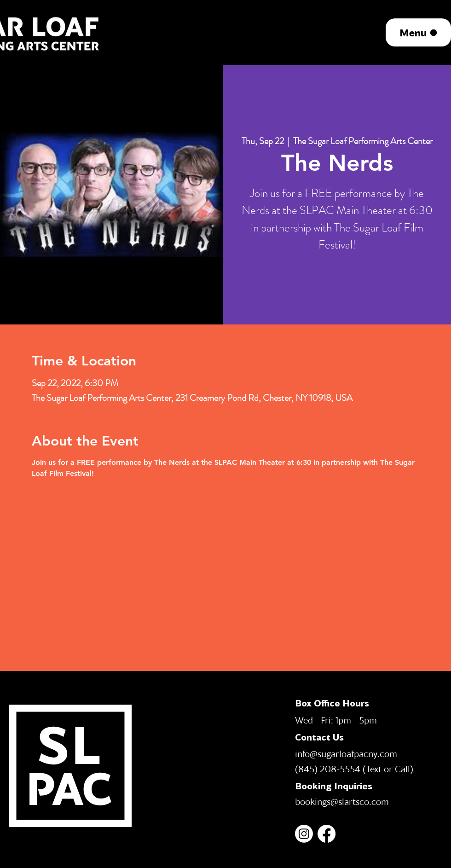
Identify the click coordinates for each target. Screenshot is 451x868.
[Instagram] (304, 834)
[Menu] (418, 32)
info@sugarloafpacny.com (346, 753)
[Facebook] (327, 834)
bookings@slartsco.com (342, 801)
